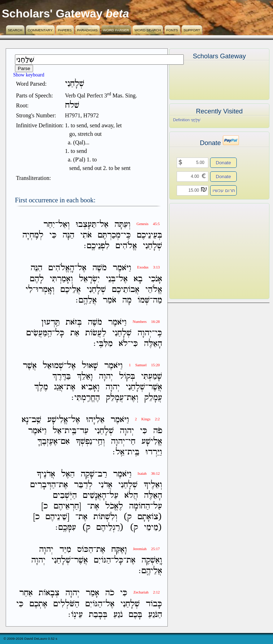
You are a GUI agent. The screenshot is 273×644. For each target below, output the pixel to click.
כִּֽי (127, 235)
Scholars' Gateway (52, 14)
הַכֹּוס (85, 550)
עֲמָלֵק (153, 398)
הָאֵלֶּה (153, 344)
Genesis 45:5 (148, 224)
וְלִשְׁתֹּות (105, 517)
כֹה (110, 593)
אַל (104, 225)
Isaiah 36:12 (149, 473)
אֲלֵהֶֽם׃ (86, 300)
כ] (44, 506)
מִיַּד (65, 550)
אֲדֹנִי (105, 485)
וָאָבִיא (90, 387)
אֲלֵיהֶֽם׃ (150, 571)
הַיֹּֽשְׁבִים (65, 496)
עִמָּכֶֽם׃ (66, 528)
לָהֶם (37, 279)
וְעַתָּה (122, 225)
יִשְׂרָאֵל (89, 279)
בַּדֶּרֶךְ (61, 376)
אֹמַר (109, 300)
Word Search (148, 30)
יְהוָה (145, 333)
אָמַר (92, 593)
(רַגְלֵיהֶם (110, 528)
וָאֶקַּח (119, 550)
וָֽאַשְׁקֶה (152, 560)
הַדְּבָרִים (43, 485)
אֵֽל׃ (119, 452)
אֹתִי (86, 235)
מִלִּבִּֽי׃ (103, 344)
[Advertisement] (209, 251)
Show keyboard (29, 75)
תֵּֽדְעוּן (50, 322)
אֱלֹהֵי (154, 290)
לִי (29, 290)
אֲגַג (59, 387)
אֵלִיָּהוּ (95, 420)
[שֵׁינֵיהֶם (57, 517)
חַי (132, 441)
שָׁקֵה (88, 474)
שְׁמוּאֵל (53, 366)
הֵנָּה (68, 235)
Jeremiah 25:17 (146, 549)
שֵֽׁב (36, 420)
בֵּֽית (71, 431)
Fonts (172, 30)
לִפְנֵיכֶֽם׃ (97, 246)
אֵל (57, 431)
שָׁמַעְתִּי (152, 376)
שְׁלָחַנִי (152, 246)
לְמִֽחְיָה (33, 235)
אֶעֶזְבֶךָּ (47, 441)
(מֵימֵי (153, 528)
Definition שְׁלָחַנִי (187, 120)
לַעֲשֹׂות (96, 333)
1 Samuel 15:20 (144, 365)
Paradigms (87, 30)
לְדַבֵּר (83, 485)
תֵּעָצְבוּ (86, 225)
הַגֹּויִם (102, 560)
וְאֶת (133, 398)
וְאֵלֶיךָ (153, 485)
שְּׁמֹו (144, 300)
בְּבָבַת (98, 615)
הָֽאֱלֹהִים (61, 268)
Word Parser (116, 30)
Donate (223, 163)
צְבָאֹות (49, 593)
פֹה (158, 431)
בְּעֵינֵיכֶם (149, 235)
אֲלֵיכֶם (71, 290)
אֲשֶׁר (30, 366)
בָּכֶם (135, 615)
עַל (114, 496)
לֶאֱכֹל (114, 506)
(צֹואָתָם (150, 517)
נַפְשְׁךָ (84, 441)
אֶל (82, 268)
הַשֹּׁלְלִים (66, 604)
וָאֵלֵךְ (85, 376)
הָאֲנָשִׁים (95, 496)
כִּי (53, 235)
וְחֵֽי (100, 441)
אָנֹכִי (155, 279)
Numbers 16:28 (146, 322)
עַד (84, 431)
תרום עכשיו (224, 190)
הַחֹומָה (140, 506)
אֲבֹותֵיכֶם (126, 290)
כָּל (60, 333)
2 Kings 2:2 (148, 419)
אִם (65, 441)
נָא (25, 420)
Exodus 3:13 (149, 267)
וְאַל (64, 225)
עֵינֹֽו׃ (76, 615)
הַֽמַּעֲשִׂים (39, 333)
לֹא (123, 344)
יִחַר (49, 225)
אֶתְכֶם (38, 604)
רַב (102, 474)
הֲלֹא (131, 496)
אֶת (71, 387)
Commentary (40, 30)
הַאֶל (68, 474)
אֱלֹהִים (126, 246)
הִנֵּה (36, 268)
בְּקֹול (127, 376)
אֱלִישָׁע (58, 420)
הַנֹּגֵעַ (155, 615)
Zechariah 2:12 (146, 592)
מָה (127, 300)
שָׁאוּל (90, 366)
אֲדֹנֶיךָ (46, 474)
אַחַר (26, 593)
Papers (65, 30)
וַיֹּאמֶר (122, 268)
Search (15, 30)
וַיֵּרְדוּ (154, 452)
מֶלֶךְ (41, 387)
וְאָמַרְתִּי (61, 279)
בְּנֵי (111, 279)
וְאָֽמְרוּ (45, 290)
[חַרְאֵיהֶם (67, 506)
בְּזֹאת (74, 322)
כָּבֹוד (154, 604)
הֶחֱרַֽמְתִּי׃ (86, 398)
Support (192, 30)
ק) (127, 517)
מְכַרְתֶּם (109, 235)
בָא (138, 279)
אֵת (75, 333)
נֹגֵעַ (118, 615)
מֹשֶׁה (100, 268)
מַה (157, 300)
